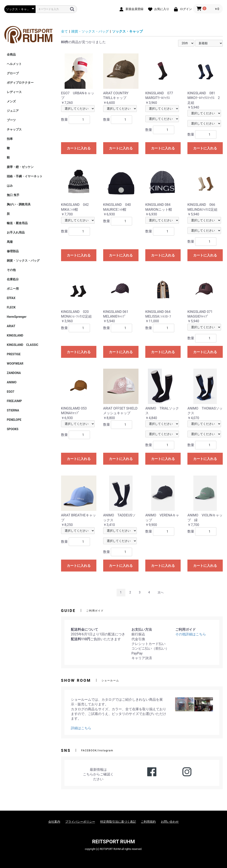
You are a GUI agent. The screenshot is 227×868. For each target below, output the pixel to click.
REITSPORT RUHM (113, 842)
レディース (14, 92)
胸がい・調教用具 (19, 204)
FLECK (11, 307)
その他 (11, 270)
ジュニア (13, 111)
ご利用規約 (148, 822)
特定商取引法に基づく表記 (118, 822)
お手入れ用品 (16, 232)
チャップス (14, 129)
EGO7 (11, 392)
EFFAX (11, 298)
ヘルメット (14, 64)
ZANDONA (14, 373)
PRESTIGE (14, 354)
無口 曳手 (13, 195)
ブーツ (11, 120)
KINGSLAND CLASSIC (23, 345)
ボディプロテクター (20, 83)
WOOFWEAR (15, 364)
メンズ (11, 101)
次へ (161, 592)
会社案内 (54, 822)
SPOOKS (13, 429)
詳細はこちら (81, 728)
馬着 (10, 242)
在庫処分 (13, 279)
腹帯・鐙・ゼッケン (20, 167)
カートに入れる (79, 148)
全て (64, 31)
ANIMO (12, 382)
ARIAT (11, 326)
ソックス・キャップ (127, 31)
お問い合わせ (170, 822)
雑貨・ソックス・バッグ (23, 261)
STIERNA (13, 410)
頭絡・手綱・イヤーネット (25, 176)
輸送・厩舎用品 (17, 223)
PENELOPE (14, 420)
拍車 (10, 139)
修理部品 (13, 251)
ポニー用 (13, 289)
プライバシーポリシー (80, 822)
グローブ (13, 73)
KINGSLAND (15, 335)
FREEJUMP (14, 401)
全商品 (11, 54)
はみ (10, 186)
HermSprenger (17, 317)
